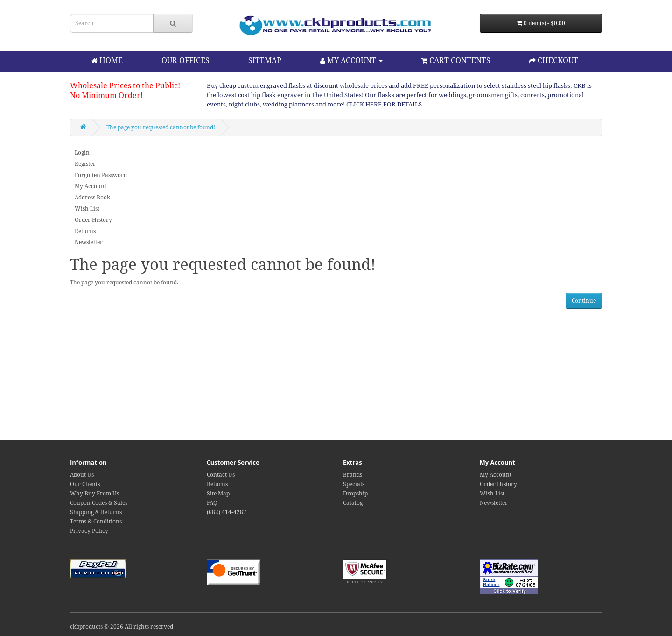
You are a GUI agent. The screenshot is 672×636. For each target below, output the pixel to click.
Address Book (92, 198)
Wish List (87, 209)
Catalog (353, 503)
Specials (354, 484)
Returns (85, 231)
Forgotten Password (101, 175)
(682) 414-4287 (227, 512)
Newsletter (89, 242)
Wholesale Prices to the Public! (125, 86)
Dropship (355, 494)
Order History (93, 220)
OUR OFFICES (185, 60)
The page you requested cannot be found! (161, 127)
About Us (82, 475)
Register (85, 164)
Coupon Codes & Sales (99, 503)
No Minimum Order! (106, 95)
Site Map (218, 494)
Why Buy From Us (94, 494)
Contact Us (221, 475)
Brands (353, 475)
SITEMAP (265, 60)
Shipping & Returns (96, 512)
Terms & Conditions (96, 522)
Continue (584, 301)
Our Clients (85, 484)
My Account (91, 186)
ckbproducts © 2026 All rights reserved (122, 627)
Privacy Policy (89, 531)
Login (82, 153)
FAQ (212, 503)
